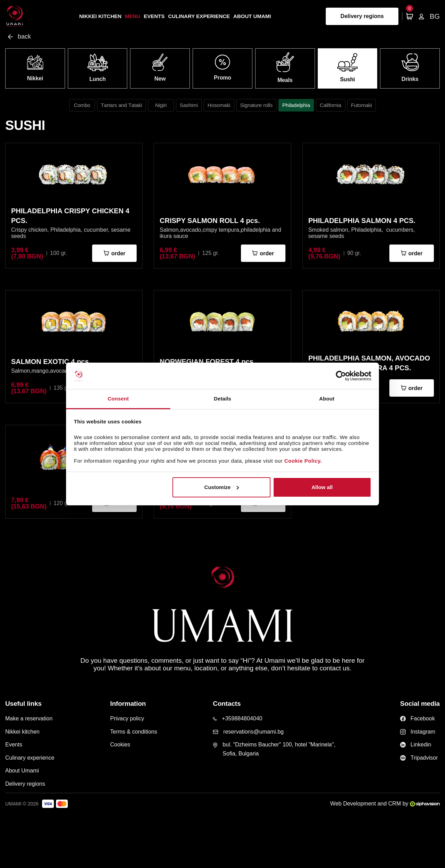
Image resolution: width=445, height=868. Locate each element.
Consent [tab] (118, 399)
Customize (222, 487)
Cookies (120, 745)
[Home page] (15, 16)
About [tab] (327, 399)
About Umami (252, 16)
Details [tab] (222, 399)
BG (435, 16)
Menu (132, 16)
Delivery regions (362, 16)
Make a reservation (29, 718)
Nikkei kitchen (100, 16)
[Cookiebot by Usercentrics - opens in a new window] (341, 376)
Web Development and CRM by (385, 804)
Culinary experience (199, 16)
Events (154, 16)
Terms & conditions (134, 732)
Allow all (322, 487)
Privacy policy (127, 718)
